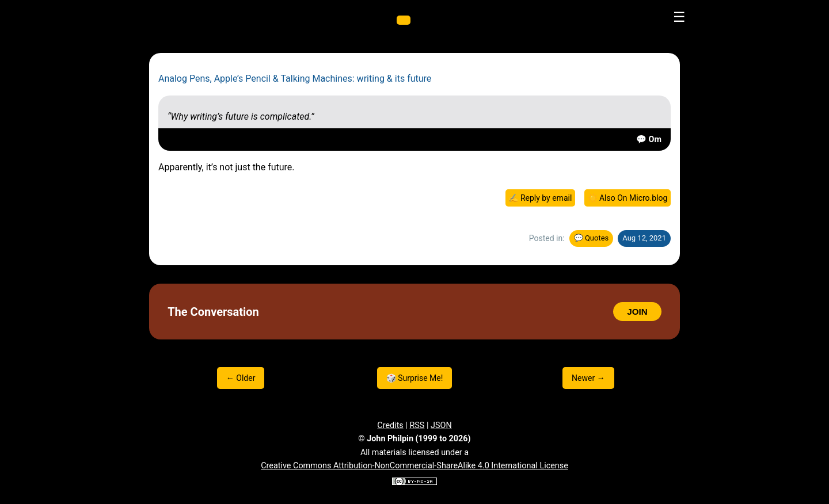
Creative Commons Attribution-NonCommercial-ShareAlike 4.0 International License (414, 466)
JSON (441, 425)
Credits (390, 425)
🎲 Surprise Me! (415, 378)
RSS (417, 425)
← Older (241, 378)
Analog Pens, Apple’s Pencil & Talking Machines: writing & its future (295, 79)
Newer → (588, 378)
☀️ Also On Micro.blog (628, 198)
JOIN (637, 312)
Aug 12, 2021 (644, 238)
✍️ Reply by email (540, 198)
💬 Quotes (592, 238)
